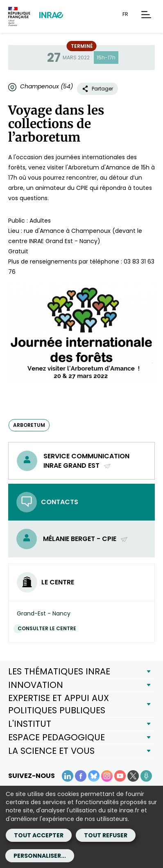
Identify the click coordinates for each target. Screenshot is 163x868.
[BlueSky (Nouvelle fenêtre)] (94, 776)
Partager (97, 89)
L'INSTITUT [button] (30, 724)
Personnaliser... (40, 856)
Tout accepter (39, 835)
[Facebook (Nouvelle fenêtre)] (81, 776)
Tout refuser (106, 835)
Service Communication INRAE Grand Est (86, 461)
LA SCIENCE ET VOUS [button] (51, 751)
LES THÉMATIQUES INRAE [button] (59, 671)
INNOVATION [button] (36, 685)
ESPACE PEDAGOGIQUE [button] (57, 737)
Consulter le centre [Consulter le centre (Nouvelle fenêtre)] (49, 628)
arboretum (29, 425)
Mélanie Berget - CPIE (86, 539)
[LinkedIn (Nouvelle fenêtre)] (68, 776)
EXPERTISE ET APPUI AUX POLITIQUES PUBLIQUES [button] (59, 704)
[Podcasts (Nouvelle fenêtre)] (146, 776)
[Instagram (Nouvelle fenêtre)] (107, 776)
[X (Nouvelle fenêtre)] (133, 776)
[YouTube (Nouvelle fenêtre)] (120, 776)
